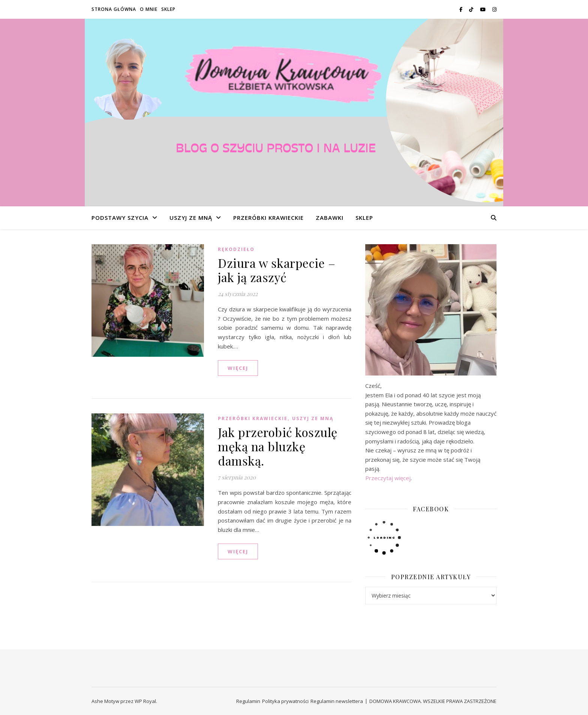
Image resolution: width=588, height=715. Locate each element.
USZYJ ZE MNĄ (191, 218)
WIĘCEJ (238, 368)
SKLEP (168, 9)
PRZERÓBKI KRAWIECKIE (268, 218)
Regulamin (248, 701)
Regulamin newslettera (337, 701)
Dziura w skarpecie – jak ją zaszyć (277, 270)
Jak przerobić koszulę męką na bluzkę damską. (278, 446)
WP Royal (145, 701)
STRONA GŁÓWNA (114, 9)
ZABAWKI (330, 218)
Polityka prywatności (285, 701)
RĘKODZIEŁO (236, 249)
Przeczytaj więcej (388, 478)
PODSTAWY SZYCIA (120, 218)
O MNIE (149, 9)
